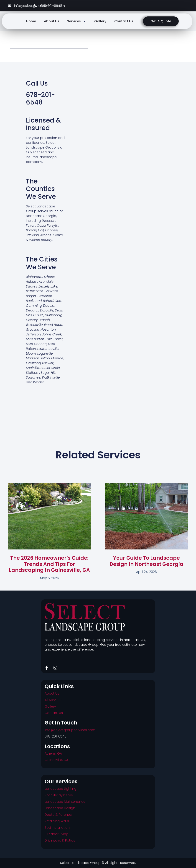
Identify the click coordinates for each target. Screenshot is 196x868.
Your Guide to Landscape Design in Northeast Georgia (146, 561)
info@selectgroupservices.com (70, 730)
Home (31, 21)
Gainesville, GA (56, 760)
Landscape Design (60, 808)
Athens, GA (53, 753)
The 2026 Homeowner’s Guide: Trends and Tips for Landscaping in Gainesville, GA (49, 564)
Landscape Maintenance (65, 802)
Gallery (100, 21)
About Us (52, 21)
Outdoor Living (56, 834)
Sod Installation (57, 828)
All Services (53, 700)
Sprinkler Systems (59, 795)
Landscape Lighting (61, 789)
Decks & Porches (58, 815)
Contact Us (124, 21)
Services (77, 21)
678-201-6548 (56, 736)
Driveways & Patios (60, 840)
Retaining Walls (57, 821)
